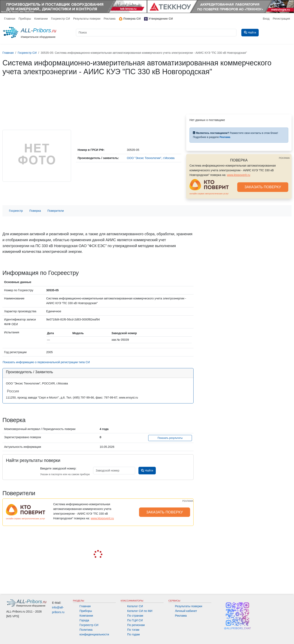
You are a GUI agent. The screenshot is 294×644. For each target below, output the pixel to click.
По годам (133, 634)
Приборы (25, 19)
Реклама (110, 19)
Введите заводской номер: (58, 468)
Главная (10, 19)
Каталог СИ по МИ (140, 611)
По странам (135, 616)
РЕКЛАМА (284, 158)
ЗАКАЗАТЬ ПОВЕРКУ (263, 187)
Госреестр (16, 211)
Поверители (56, 211)
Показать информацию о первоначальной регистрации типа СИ (46, 362)
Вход (266, 19)
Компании (41, 19)
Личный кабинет (186, 611)
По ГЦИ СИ (135, 620)
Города (84, 620)
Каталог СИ (135, 606)
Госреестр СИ (61, 19)
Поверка (35, 211)
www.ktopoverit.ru (239, 175)
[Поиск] (156, 33)
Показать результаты (170, 438)
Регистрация (281, 19)
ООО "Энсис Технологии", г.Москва (151, 158)
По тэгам (133, 630)
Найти (147, 470)
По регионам (136, 625)
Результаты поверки (87, 19)
